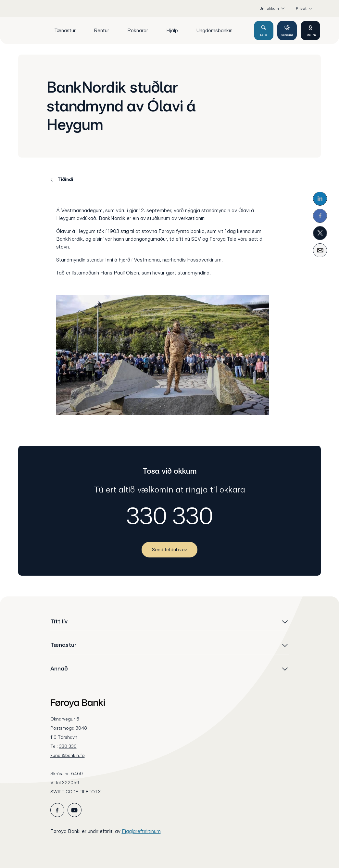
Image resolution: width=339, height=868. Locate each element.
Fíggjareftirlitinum (141, 831)
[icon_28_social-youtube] (75, 810)
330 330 (170, 516)
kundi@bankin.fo (68, 755)
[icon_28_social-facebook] (57, 810)
